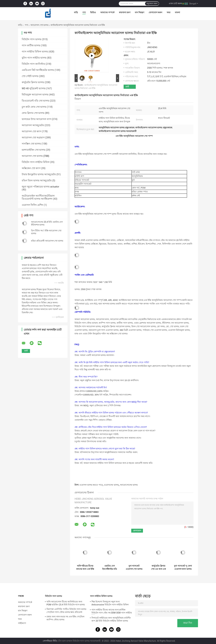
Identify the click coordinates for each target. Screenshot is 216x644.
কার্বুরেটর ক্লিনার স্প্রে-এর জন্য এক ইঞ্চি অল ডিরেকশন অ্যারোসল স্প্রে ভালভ (159, 567)
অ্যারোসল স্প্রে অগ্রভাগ (33, 138)
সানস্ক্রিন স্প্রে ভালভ (31, 144)
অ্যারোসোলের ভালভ (129, 485)
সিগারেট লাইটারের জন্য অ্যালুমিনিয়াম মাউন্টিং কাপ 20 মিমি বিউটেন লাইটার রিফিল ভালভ (111, 619)
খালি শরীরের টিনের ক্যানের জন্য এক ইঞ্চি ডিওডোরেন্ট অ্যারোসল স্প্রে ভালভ (85, 567)
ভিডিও (93, 12)
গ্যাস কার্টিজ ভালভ (31, 45)
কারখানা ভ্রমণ (125, 12)
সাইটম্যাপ (22, 623)
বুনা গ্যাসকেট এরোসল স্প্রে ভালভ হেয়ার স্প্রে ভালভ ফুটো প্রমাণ (134, 567)
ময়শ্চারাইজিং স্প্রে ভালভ (34, 150)
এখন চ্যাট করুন (175, 3)
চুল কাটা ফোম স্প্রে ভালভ (34, 107)
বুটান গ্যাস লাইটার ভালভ (34, 58)
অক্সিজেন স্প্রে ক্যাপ (31, 168)
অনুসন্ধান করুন (152, 4)
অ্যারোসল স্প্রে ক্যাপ (32, 131)
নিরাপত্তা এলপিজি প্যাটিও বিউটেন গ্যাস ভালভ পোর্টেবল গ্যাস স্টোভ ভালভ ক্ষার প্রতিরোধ (66, 611)
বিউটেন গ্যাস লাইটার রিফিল (36, 162)
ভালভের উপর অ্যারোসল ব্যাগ (36, 119)
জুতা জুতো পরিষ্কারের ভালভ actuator (40, 187)
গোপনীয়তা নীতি (50, 641)
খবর (169, 12)
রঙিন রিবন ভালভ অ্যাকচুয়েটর (37, 181)
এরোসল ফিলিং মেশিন (32, 205)
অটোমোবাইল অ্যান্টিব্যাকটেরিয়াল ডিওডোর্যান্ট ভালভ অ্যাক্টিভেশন (38, 197)
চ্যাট (127, 87)
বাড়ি (76, 12)
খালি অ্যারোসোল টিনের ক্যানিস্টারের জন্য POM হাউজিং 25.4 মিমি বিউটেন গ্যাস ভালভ (66, 603)
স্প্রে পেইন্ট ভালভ (30, 76)
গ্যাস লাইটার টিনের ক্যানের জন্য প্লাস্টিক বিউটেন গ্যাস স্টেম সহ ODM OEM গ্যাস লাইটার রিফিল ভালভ (112, 612)
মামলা (177, 12)
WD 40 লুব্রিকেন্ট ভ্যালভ (34, 88)
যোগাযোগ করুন (155, 12)
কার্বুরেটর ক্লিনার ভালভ (33, 82)
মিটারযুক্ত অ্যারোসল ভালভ (35, 95)
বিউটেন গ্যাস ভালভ (32, 39)
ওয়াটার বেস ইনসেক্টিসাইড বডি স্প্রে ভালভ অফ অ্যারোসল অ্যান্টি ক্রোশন (110, 567)
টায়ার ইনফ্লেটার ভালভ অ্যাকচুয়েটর (39, 174)
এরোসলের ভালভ (111, 485)
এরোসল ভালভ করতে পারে (91, 485)
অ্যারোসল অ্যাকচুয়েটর (33, 125)
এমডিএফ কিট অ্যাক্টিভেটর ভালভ (38, 70)
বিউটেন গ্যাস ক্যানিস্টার (33, 64)
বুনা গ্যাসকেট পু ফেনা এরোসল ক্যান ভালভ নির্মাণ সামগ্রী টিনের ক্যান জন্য (183, 567)
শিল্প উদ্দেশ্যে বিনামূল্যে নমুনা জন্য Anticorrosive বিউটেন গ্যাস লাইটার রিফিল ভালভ (110, 604)
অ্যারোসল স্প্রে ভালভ (39, 25)
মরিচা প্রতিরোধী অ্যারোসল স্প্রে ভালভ (47, 241)
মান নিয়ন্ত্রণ (139, 12)
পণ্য (84, 12)
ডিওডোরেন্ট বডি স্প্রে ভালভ (35, 101)
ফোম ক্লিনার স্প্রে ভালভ (33, 113)
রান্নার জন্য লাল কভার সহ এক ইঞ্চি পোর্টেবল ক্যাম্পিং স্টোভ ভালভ (65, 618)
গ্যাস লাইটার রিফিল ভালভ (35, 52)
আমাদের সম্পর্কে (107, 12)
